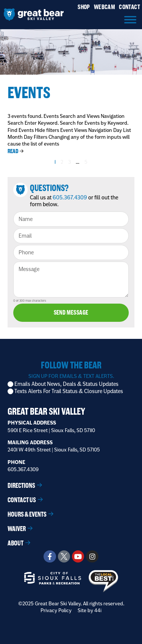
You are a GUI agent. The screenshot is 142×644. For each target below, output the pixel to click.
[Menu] (130, 20)
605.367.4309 (70, 197)
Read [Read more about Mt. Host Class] (13, 151)
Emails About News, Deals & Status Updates (66, 384)
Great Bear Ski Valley (46, 411)
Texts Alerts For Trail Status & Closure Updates (69, 391)
